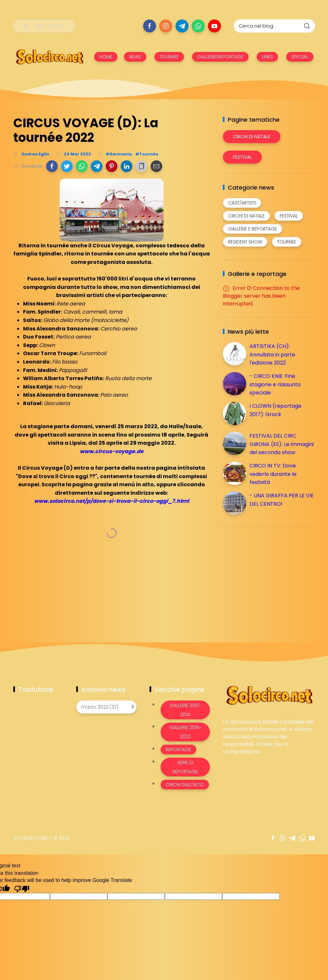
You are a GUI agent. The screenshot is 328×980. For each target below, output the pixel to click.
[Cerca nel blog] (274, 26)
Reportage (178, 750)
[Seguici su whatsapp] (198, 26)
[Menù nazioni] (44, 26)
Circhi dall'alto (185, 785)
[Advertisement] (272, 577)
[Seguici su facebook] (150, 26)
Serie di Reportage (185, 767)
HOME (106, 57)
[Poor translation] (22, 888)
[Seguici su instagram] (166, 26)
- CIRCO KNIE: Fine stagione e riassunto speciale (275, 384)
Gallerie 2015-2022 (185, 732)
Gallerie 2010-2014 (185, 710)
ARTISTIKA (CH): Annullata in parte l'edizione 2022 (272, 354)
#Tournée (147, 154)
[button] (52, 166)
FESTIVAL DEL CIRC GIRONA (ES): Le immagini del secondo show (282, 444)
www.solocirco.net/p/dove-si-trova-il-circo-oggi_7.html (112, 501)
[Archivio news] (106, 707)
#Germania (119, 154)
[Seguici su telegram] (182, 26)
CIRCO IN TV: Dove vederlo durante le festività (273, 474)
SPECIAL (300, 57)
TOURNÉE (169, 57)
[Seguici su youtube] (214, 26)
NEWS (135, 57)
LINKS (267, 57)
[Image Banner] (269, 695)
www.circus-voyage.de (112, 451)
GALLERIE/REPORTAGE (220, 57)
